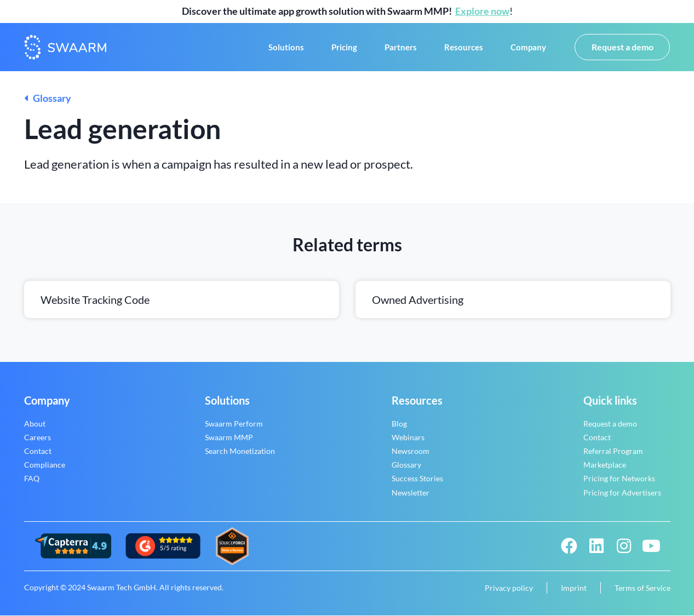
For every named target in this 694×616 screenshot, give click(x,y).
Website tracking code (95, 300)
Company (528, 48)
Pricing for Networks (619, 479)
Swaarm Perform (234, 424)
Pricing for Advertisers (622, 493)
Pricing (344, 48)
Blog (399, 424)
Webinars (408, 438)
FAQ (32, 479)
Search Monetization (240, 451)
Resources (464, 48)
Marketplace (605, 466)
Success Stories (417, 479)
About (35, 424)
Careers (38, 438)
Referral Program (613, 451)
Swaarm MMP (229, 438)
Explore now (482, 11)
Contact (38, 451)
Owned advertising (418, 300)
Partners (401, 48)
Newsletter (411, 493)
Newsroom (411, 451)
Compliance (45, 466)
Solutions (286, 48)
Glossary (48, 99)
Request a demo (610, 424)
